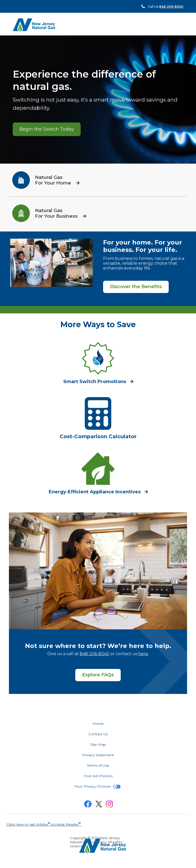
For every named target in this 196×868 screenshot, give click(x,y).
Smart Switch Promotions (95, 382)
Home (98, 724)
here (143, 654)
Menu (174, 25)
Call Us (166, 7)
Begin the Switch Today (47, 129)
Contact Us (98, 734)
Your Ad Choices (98, 776)
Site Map (98, 744)
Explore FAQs (98, 675)
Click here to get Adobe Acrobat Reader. (44, 824)
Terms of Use (98, 765)
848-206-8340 (94, 654)
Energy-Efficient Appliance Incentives (95, 492)
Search (183, 25)
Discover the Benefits (136, 287)
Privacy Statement (98, 755)
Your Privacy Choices (97, 786)
